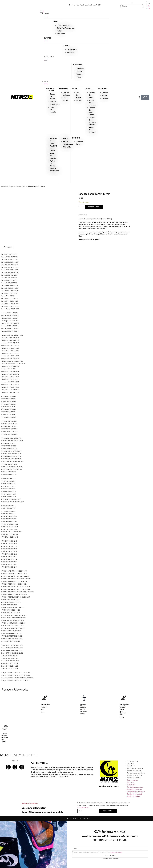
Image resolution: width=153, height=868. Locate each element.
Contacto (130, 764)
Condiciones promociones (136, 773)
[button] (132, 3)
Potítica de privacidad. (83, 808)
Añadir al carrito (94, 207)
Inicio (2, 186)
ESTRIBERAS (76, 138)
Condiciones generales (135, 768)
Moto (7, 186)
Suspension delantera (15, 186)
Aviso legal (131, 766)
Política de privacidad (135, 775)
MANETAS (88, 89)
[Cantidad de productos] (81, 206)
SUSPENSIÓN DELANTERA (50, 90)
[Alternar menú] (42, 12)
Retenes (25, 186)
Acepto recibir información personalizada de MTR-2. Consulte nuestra (98, 852)
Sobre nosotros (132, 761)
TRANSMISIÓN (102, 89)
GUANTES (66, 46)
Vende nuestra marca (109, 786)
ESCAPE (75, 89)
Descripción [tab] (8, 247)
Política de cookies (134, 778)
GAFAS (55, 21)
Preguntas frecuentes (135, 771)
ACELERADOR (63, 89)
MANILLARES (77, 65)
